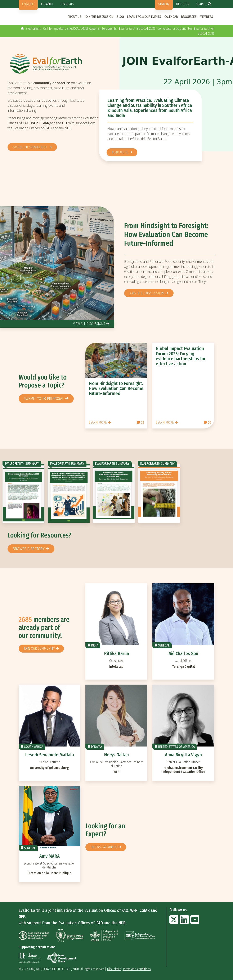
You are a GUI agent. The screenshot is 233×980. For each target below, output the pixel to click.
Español (47, 4)
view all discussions (89, 324)
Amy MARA (50, 856)
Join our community (39, 648)
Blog (120, 17)
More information (30, 147)
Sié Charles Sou (183, 654)
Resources (189, 17)
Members (206, 17)
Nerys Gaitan (116, 755)
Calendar (171, 17)
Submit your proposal (44, 398)
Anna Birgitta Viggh (183, 755)
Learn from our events (144, 17)
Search (201, 4)
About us (74, 17)
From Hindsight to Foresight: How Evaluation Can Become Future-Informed (166, 234)
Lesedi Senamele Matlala (50, 755)
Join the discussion (99, 17)
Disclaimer (114, 969)
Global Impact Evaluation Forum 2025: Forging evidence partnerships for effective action (181, 356)
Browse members (104, 847)
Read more (120, 152)
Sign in (164, 4)
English (28, 4)
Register (183, 4)
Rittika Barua (117, 654)
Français (67, 4)
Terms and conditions (137, 969)
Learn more (98, 423)
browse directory (29, 549)
